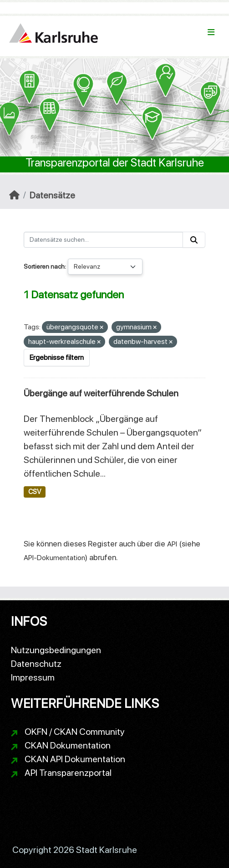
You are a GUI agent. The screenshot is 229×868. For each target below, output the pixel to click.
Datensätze (52, 195)
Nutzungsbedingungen (56, 650)
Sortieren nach (44, 266)
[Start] (14, 195)
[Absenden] (194, 240)
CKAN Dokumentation (68, 745)
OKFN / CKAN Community (75, 732)
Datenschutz (36, 664)
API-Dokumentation (54, 558)
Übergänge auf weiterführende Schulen (101, 393)
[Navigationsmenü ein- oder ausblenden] (211, 32)
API (172, 544)
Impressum (33, 677)
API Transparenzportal (68, 773)
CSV (35, 492)
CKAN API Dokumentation (75, 759)
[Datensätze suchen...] (103, 240)
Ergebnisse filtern (57, 357)
